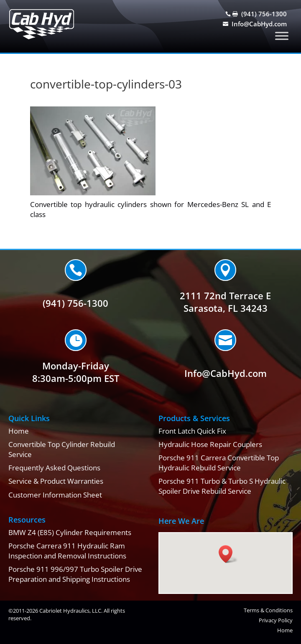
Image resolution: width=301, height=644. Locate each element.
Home (19, 431)
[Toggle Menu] (282, 36)
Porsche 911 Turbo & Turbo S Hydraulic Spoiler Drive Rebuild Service (222, 486)
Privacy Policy (276, 620)
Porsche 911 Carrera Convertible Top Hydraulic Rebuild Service (219, 463)
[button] (228, 554)
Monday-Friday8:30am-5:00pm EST (76, 372)
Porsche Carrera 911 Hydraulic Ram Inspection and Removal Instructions (67, 551)
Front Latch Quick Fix (192, 431)
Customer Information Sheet (55, 495)
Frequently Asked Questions (54, 468)
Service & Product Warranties (56, 481)
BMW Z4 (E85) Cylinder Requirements (70, 532)
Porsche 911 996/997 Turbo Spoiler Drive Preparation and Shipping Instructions (75, 574)
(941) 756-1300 (264, 14)
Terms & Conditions (268, 610)
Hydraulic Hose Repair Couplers (210, 444)
